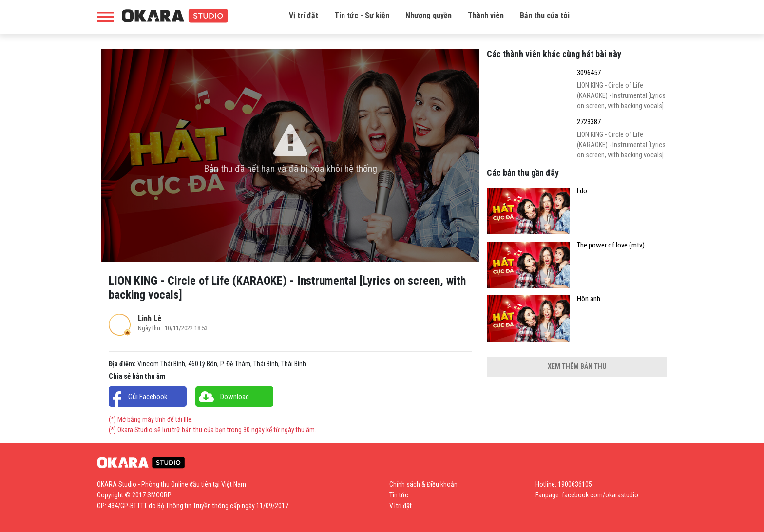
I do (582, 191)
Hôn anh (589, 299)
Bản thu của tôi (545, 15)
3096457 (589, 73)
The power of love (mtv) (611, 245)
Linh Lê (150, 318)
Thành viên (486, 15)
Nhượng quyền (429, 15)
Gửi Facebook (148, 397)
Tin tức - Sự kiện (362, 15)
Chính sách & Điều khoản (423, 484)
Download (235, 397)
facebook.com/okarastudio (600, 495)
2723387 (589, 122)
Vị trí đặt (304, 15)
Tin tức (399, 495)
